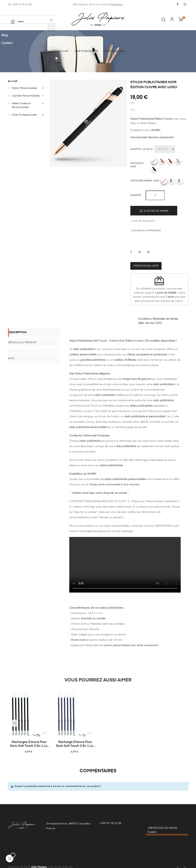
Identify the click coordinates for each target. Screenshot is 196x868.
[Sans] (154, 161)
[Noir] (154, 169)
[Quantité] (165, 149)
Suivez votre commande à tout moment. (115, 475)
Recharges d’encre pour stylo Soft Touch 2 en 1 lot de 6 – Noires (29, 735)
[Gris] (178, 161)
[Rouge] (170, 161)
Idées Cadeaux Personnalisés (21, 105)
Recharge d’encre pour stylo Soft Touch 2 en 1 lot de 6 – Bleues (75, 735)
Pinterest (149, 243)
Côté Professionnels (24, 115)
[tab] (34, 340)
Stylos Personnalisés (24, 88)
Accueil (13, 81)
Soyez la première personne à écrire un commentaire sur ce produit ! (58, 777)
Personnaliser (146, 256)
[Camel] (162, 161)
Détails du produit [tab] (28, 333)
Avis (17, 347)
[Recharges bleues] (180, 181)
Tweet (140, 243)
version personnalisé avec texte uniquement (131, 636)
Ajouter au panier (154, 211)
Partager (131, 243)
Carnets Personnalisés (26, 96)
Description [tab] (23, 323)
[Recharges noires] (172, 181)
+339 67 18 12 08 (110, 814)
